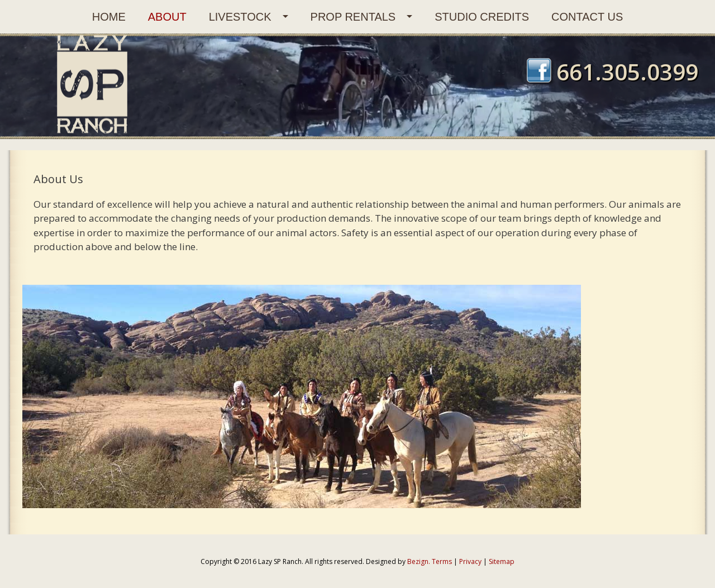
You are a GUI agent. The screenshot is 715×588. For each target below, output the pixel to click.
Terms (442, 561)
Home (109, 17)
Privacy (470, 561)
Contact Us (587, 17)
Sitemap (502, 561)
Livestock (240, 17)
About (167, 17)
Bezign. (419, 561)
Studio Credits (482, 17)
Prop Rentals (353, 17)
